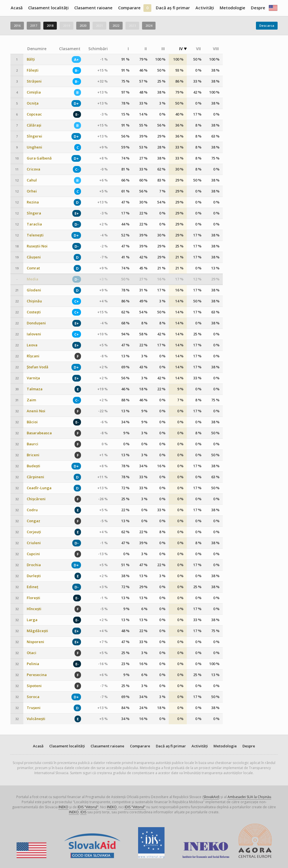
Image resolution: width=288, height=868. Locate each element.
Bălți (31, 59)
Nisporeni (35, 642)
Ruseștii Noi (37, 246)
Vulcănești (36, 719)
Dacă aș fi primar (173, 8)
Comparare (129, 8)
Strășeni (34, 81)
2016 (17, 26)
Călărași (34, 125)
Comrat (33, 268)
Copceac (34, 114)
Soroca (33, 697)
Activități (205, 8)
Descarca (267, 26)
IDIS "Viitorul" (88, 807)
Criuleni (34, 543)
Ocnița (33, 103)
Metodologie (232, 8)
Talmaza (35, 389)
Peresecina (37, 675)
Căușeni (34, 257)
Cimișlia (34, 92)
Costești (34, 312)
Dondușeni (36, 323)
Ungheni (34, 147)
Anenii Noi (36, 411)
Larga (32, 620)
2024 (149, 26)
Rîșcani (33, 356)
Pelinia (33, 664)
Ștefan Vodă (38, 367)
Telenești (35, 235)
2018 (50, 26)
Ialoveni (34, 334)
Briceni (33, 455)
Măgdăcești (37, 631)
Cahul (32, 180)
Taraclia (34, 224)
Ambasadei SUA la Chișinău (249, 797)
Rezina (33, 202)
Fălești (33, 70)
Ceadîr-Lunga (39, 488)
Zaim (31, 400)
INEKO (63, 807)
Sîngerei (34, 136)
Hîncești (34, 609)
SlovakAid (211, 797)
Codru (32, 510)
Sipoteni (34, 686)
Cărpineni (35, 477)
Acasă (17, 8)
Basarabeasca (39, 433)
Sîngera (34, 213)
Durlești (34, 576)
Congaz (33, 521)
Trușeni (34, 708)
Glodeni (34, 290)
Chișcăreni (36, 499)
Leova (32, 345)
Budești (33, 466)
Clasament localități (48, 8)
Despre (258, 8)
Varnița (33, 378)
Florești (33, 598)
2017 (33, 26)
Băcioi (32, 422)
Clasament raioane (93, 8)
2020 (83, 26)
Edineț (32, 587)
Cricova (33, 169)
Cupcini (33, 554)
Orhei (32, 191)
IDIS (83, 812)
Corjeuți (34, 532)
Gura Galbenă (39, 158)
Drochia (34, 565)
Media (32, 279)
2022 (116, 26)
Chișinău (34, 301)
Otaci (31, 653)
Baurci (32, 444)
